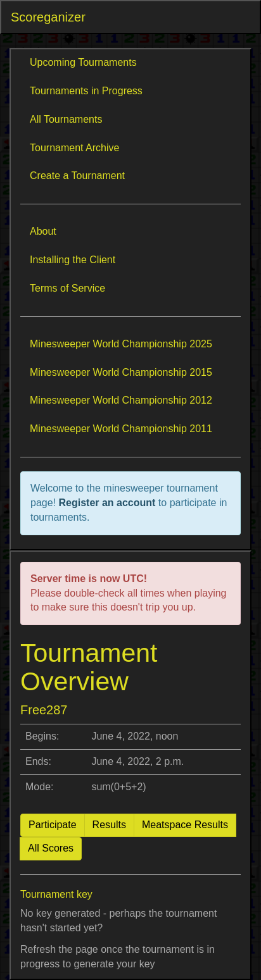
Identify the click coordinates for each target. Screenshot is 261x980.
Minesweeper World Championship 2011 (121, 429)
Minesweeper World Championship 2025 (121, 344)
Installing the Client (73, 260)
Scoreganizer (48, 17)
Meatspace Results (185, 825)
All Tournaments (66, 119)
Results (109, 825)
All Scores (51, 848)
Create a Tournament (77, 176)
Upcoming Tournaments (83, 62)
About (43, 231)
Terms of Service (67, 288)
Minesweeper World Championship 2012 (121, 400)
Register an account (108, 503)
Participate (53, 825)
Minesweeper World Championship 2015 (121, 372)
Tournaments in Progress (86, 91)
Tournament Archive (74, 148)
